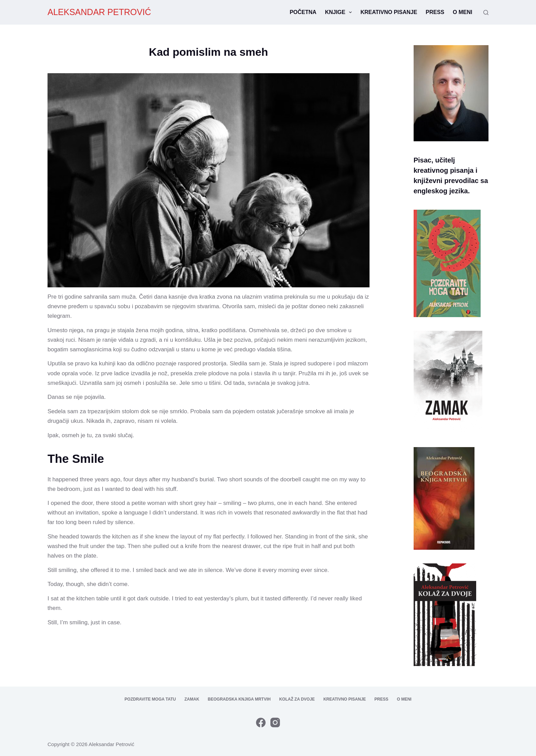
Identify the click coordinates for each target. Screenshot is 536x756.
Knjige (340, 12)
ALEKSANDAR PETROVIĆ (99, 12)
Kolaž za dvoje (297, 699)
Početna (303, 12)
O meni (463, 12)
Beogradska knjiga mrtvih (239, 699)
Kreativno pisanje (389, 12)
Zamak (192, 699)
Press (435, 12)
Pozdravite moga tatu (150, 699)
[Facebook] (261, 722)
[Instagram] (275, 722)
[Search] (486, 12)
